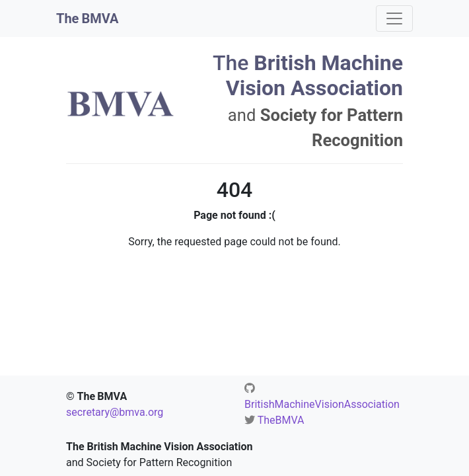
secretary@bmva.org (115, 412)
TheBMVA (281, 420)
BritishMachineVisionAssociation (322, 404)
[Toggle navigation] (394, 19)
